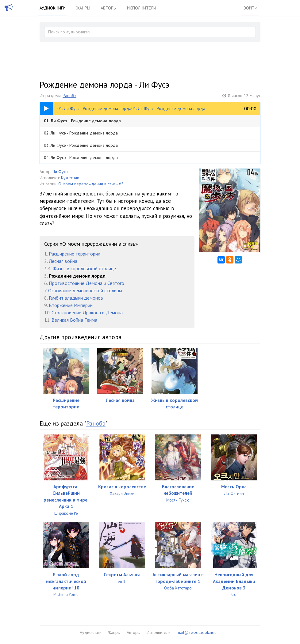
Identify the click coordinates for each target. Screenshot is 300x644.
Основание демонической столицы (85, 290)
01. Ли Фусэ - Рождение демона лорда (82, 121)
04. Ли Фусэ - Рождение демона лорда (81, 157)
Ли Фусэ (60, 172)
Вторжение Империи (71, 305)
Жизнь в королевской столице (84, 268)
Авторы (109, 8)
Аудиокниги (53, 8)
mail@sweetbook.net (196, 632)
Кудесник (70, 178)
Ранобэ (69, 96)
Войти (250, 8)
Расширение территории (75, 254)
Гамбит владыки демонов (76, 298)
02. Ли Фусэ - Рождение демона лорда (81, 133)
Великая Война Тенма (74, 320)
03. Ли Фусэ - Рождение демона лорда (81, 145)
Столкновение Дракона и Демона (87, 313)
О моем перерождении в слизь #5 (91, 184)
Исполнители (142, 8)
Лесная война (63, 261)
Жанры (83, 8)
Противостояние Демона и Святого (87, 283)
